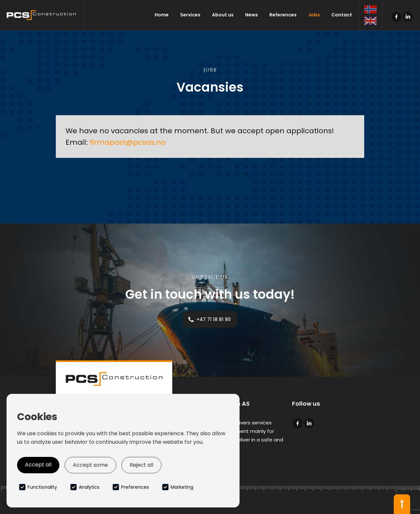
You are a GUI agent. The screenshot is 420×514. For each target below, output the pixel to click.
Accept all (38, 465)
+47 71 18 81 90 (214, 319)
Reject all (141, 465)
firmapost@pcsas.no (128, 142)
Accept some (90, 465)
